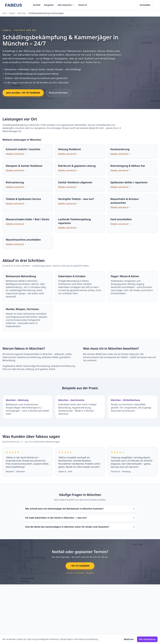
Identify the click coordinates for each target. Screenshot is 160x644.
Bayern (12, 13)
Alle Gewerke (66, 5)
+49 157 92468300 (80, 566)
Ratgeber (49, 5)
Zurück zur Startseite (75, 573)
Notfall (37, 5)
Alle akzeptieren (147, 639)
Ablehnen (129, 639)
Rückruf (83, 5)
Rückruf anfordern (59, 93)
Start (5, 13)
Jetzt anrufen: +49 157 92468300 (23, 93)
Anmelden (145, 5)
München (22, 13)
